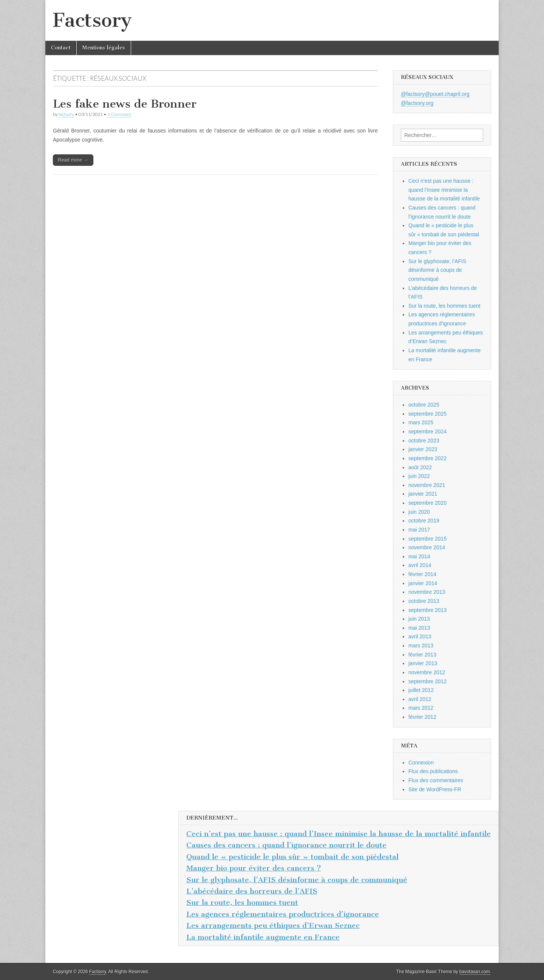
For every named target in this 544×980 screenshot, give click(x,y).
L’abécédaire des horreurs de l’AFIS (252, 891)
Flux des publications (433, 771)
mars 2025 (421, 422)
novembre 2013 (427, 592)
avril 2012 (420, 699)
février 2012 (422, 717)
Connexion (421, 763)
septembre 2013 (427, 610)
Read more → (73, 160)
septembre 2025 (427, 414)
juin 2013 (419, 619)
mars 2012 (421, 708)
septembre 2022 (427, 458)
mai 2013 (419, 628)
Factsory (92, 20)
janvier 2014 (423, 583)
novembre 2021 (427, 485)
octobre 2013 (424, 601)
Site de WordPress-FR (435, 789)
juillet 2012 (421, 690)
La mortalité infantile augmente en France (263, 937)
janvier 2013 (423, 663)
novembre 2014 (427, 547)
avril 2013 (420, 636)
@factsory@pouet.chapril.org (435, 94)
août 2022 (420, 467)
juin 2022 (419, 476)
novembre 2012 (427, 672)
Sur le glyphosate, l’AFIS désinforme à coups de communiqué (437, 270)
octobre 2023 (424, 441)
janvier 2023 (423, 449)
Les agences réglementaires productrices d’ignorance (283, 914)
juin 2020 (419, 512)
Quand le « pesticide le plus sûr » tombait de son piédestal (292, 857)
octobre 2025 (424, 405)
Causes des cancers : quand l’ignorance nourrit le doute (286, 845)
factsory (66, 114)
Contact (61, 48)
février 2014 (422, 574)
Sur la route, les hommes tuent (444, 306)
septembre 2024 (427, 431)
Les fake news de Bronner (125, 104)
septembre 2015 (427, 539)
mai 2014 (419, 556)
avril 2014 (420, 565)
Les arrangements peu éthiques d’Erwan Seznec (273, 925)
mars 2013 (421, 646)
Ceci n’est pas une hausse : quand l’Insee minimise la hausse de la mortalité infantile (444, 190)
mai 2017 (419, 530)
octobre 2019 (424, 521)
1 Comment (119, 114)
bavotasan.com (475, 972)
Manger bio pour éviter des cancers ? (254, 868)
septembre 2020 (427, 503)
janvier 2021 (423, 494)
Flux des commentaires (436, 780)
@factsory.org (417, 103)
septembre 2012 (427, 681)
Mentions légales (104, 48)
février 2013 (422, 655)
